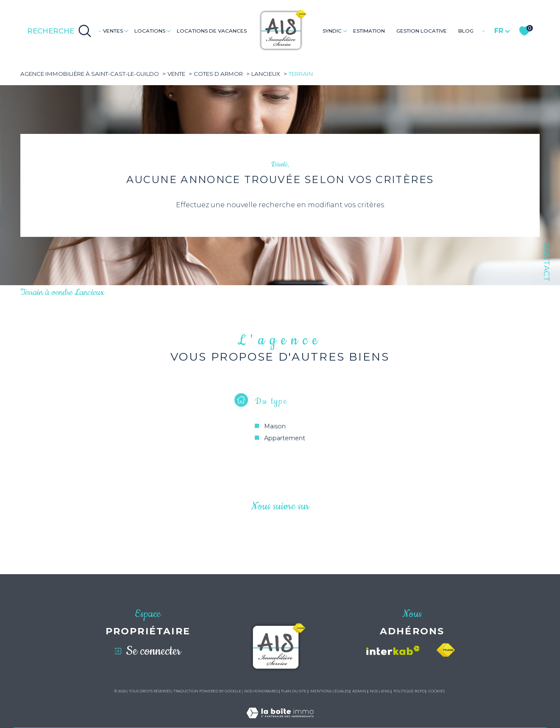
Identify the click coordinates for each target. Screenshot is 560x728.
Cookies (436, 691)
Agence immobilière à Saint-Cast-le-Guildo (90, 74)
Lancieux (266, 74)
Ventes (113, 31)
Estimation (369, 31)
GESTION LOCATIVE (422, 31)
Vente (176, 74)
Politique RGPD (409, 691)
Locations (150, 31)
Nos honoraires (261, 691)
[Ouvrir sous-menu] (126, 30)
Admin (359, 691)
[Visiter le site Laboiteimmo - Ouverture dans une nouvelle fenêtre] (280, 723)
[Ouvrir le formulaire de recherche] (59, 31)
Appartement (285, 446)
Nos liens (380, 691)
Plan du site (294, 691)
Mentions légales (330, 691)
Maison (275, 434)
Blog (466, 31)
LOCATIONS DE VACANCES (212, 31)
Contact (547, 262)
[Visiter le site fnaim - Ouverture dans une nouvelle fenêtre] (446, 650)
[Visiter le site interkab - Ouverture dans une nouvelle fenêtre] (393, 650)
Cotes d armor (218, 74)
